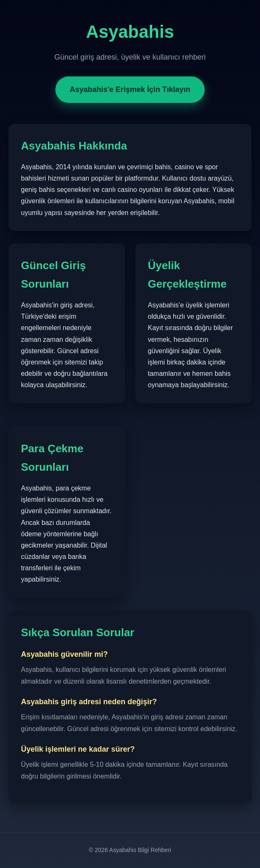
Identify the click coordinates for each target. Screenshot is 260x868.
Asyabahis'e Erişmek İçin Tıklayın (130, 89)
